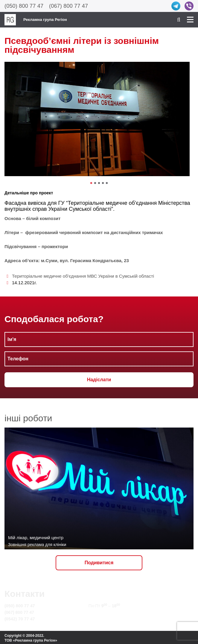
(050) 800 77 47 (24, 6)
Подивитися (99, 563)
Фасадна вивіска (25, 203)
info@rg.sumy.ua (105, 612)
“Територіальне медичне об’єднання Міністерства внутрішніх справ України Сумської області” (97, 206)
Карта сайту (101, 619)
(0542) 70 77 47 (20, 619)
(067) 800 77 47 (68, 6)
